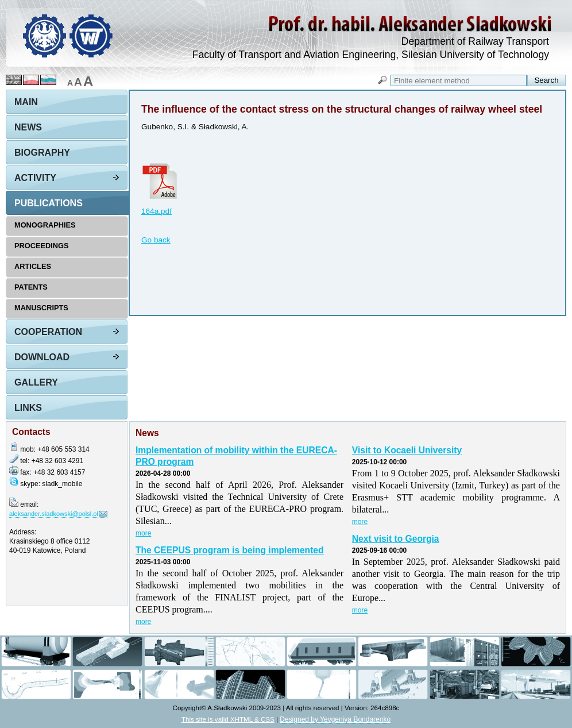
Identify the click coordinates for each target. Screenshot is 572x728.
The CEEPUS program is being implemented (230, 550)
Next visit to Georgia (396, 539)
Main (26, 102)
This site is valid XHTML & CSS (228, 719)
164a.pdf (156, 211)
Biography (42, 153)
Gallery (36, 382)
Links (28, 408)
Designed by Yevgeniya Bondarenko (335, 719)
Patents (31, 287)
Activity (35, 178)
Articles (33, 266)
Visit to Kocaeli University (407, 450)
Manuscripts (41, 308)
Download (42, 357)
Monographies (45, 225)
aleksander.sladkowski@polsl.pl (54, 514)
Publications (49, 203)
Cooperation (48, 332)
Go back (156, 240)
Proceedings (42, 246)
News (28, 127)
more (143, 533)
